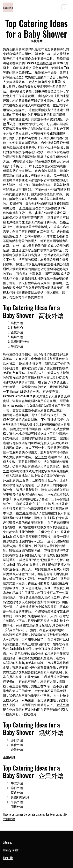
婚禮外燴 (62, 504)
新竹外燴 (26, 208)
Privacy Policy (11, 850)
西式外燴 (37, 653)
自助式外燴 (24, 504)
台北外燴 (63, 161)
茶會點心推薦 (26, 273)
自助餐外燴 (44, 63)
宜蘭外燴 (41, 189)
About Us (8, 858)
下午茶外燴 (49, 419)
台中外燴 (47, 142)
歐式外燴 (35, 82)
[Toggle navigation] (64, 7)
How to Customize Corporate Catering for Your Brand (33, 814)
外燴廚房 (9, 480)
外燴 (19, 625)
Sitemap (7, 842)
